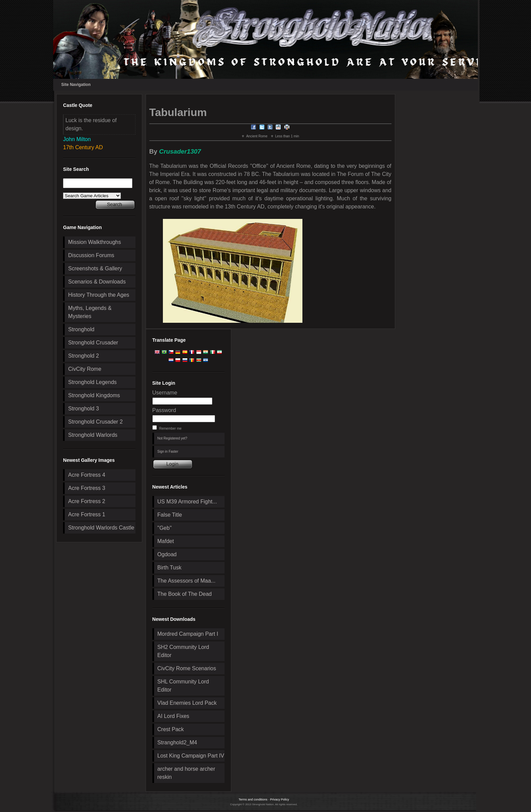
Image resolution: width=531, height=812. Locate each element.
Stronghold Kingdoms (94, 395)
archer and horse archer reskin (186, 773)
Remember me (170, 428)
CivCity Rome (85, 369)
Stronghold (81, 329)
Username (165, 393)
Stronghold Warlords (93, 435)
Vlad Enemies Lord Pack (187, 703)
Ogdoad (167, 554)
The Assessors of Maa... (187, 581)
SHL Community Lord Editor (183, 686)
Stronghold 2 (83, 356)
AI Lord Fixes (173, 716)
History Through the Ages (99, 295)
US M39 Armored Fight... (187, 502)
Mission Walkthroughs (94, 242)
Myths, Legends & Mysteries (90, 312)
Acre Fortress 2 (87, 501)
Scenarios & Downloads (97, 282)
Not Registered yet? (172, 438)
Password (164, 410)
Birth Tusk (169, 568)
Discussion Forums (91, 255)
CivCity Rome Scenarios (187, 668)
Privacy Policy (280, 799)
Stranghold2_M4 (177, 742)
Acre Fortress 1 (87, 514)
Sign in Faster (168, 452)
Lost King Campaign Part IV (191, 756)
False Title (170, 515)
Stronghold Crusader (93, 343)
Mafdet (166, 541)
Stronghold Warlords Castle (101, 528)
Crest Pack (171, 729)
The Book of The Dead (185, 594)
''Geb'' (165, 528)
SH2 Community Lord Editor (183, 651)
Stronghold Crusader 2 (95, 422)
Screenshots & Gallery (95, 268)
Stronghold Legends (92, 382)
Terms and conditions (253, 799)
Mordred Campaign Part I (188, 634)
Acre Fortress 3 (87, 488)
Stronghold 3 (83, 409)
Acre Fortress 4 (87, 475)
